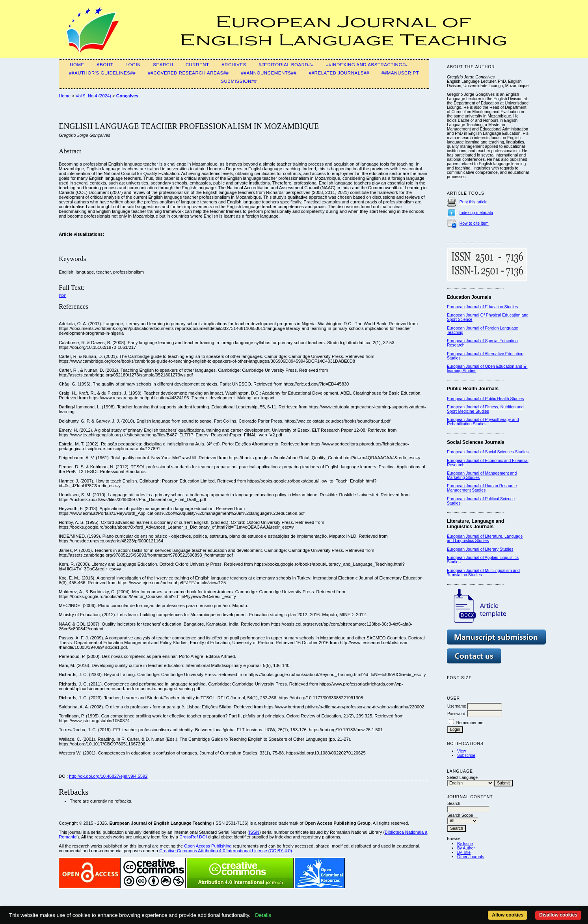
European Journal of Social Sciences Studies (488, 452)
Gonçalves (127, 96)
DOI (203, 837)
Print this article (474, 202)
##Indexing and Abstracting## (367, 65)
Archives (234, 65)
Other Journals (471, 857)
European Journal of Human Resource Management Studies (482, 488)
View (461, 751)
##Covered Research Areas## (189, 73)
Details (263, 915)
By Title (464, 852)
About (105, 65)
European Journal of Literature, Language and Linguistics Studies (485, 538)
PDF (62, 295)
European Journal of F (467, 328)
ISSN (254, 832)
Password (456, 714)
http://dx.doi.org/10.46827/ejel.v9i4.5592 (108, 776)
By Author (466, 848)
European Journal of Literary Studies (480, 549)
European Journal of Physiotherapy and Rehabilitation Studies (483, 422)
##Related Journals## (339, 73)
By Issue (465, 844)
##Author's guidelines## (102, 73)
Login (133, 65)
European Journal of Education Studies (482, 307)
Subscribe (466, 755)
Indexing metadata (476, 213)
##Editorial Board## (286, 65)
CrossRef (189, 837)
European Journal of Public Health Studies (485, 399)
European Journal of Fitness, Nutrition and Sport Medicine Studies (485, 409)
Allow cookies (508, 915)
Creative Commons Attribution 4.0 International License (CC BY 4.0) (226, 851)
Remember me (470, 723)
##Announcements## (269, 73)
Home (77, 65)
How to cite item (474, 223)
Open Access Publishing (208, 846)
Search (163, 65)
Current (197, 65)
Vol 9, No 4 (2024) (93, 96)
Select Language (462, 778)
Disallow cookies (558, 915)
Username (457, 706)
